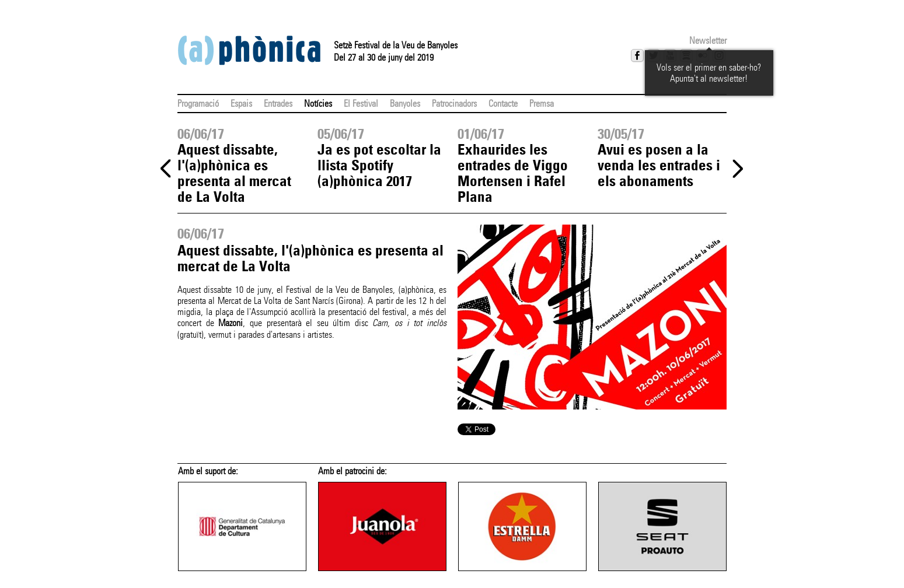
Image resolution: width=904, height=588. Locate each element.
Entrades (278, 104)
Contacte (503, 104)
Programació (198, 104)
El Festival (361, 104)
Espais (241, 104)
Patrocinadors (454, 104)
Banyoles (405, 104)
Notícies (318, 104)
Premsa (542, 104)
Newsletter (708, 41)
